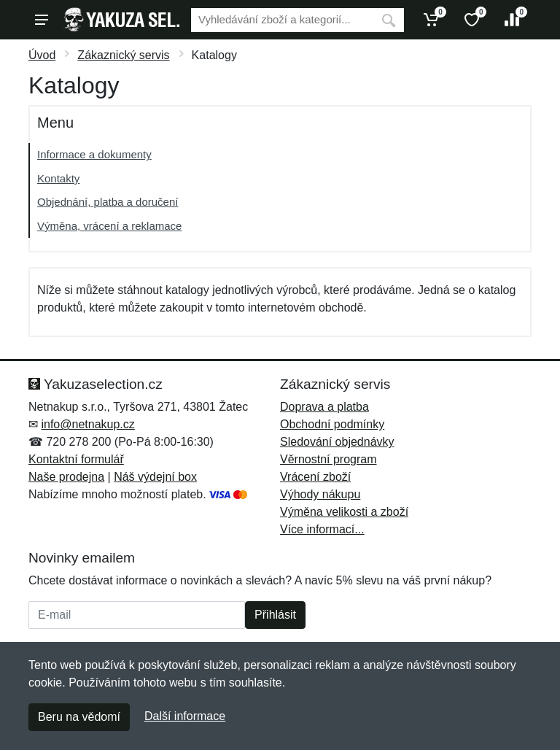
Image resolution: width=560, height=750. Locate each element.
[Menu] (42, 20)
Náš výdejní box (155, 477)
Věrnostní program (328, 459)
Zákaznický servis (123, 55)
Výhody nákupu (320, 494)
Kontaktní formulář (76, 459)
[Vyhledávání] (282, 20)
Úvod (42, 55)
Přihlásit (275, 615)
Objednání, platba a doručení (108, 202)
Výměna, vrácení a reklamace (109, 226)
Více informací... (322, 529)
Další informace (185, 716)
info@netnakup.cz (87, 424)
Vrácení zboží (315, 477)
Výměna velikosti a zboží (344, 512)
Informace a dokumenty (94, 154)
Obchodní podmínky (332, 424)
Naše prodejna (66, 477)
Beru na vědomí (79, 717)
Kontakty (58, 178)
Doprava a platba (324, 407)
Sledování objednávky (337, 442)
